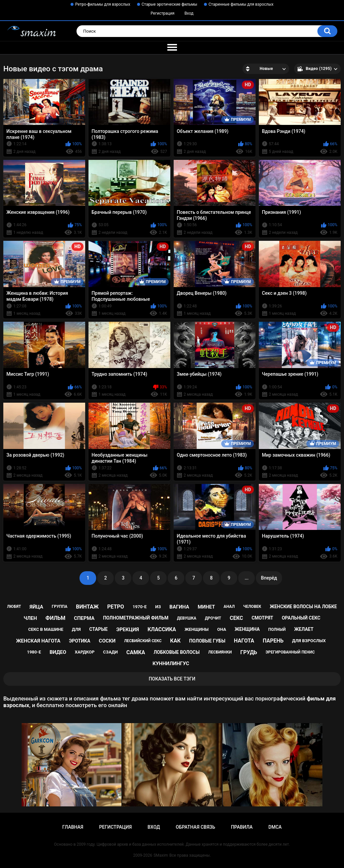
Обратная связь (195, 827)
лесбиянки (220, 652)
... (247, 578)
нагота (244, 641)
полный (277, 630)
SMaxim (161, 855)
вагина (179, 607)
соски (107, 641)
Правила (242, 827)
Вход (189, 13)
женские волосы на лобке (303, 607)
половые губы (207, 641)
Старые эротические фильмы (170, 4)
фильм (56, 618)
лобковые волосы (177, 652)
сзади (110, 652)
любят (14, 607)
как (175, 641)
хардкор (85, 652)
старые (98, 629)
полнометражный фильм (136, 618)
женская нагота (38, 641)
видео (58, 652)
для (76, 629)
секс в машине (46, 629)
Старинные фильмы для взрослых (241, 4)
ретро (116, 607)
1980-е (34, 652)
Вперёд (269, 578)
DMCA (275, 827)
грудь (249, 652)
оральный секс (301, 618)
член (30, 618)
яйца (36, 607)
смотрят (262, 618)
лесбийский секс (143, 641)
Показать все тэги (172, 679)
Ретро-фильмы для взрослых (103, 4)
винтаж (87, 607)
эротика (80, 641)
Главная (73, 827)
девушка (187, 618)
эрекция (127, 630)
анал (229, 607)
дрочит (213, 618)
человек (252, 607)
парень (273, 641)
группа (59, 607)
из (158, 607)
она (222, 629)
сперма (84, 618)
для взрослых (309, 641)
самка (136, 652)
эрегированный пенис (290, 652)
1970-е (140, 607)
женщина (247, 629)
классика (162, 629)
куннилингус (171, 663)
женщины (197, 629)
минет (206, 607)
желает (304, 629)
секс (236, 618)
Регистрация (163, 13)
